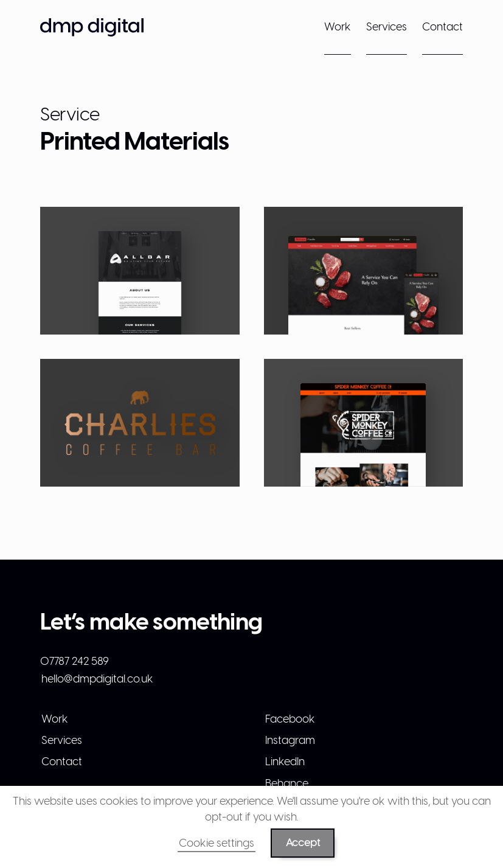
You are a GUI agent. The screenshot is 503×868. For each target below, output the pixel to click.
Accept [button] (303, 842)
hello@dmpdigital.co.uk (97, 679)
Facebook (290, 719)
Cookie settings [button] (217, 843)
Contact (442, 26)
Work (338, 26)
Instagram (290, 740)
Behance (287, 783)
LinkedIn (285, 761)
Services (387, 26)
